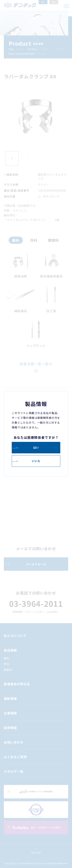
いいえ (36, 461)
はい (36, 447)
